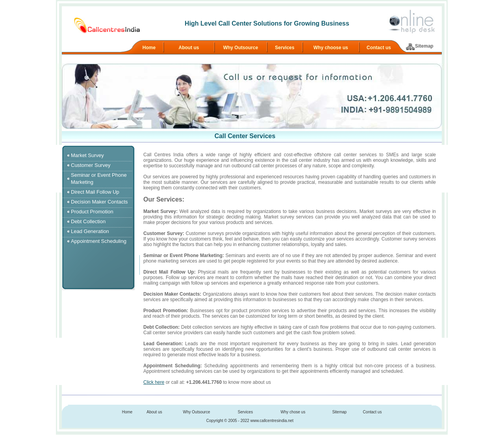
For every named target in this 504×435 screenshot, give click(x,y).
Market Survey (87, 155)
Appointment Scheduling (99, 241)
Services (284, 48)
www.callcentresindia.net (272, 421)
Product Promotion (92, 212)
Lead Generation (90, 231)
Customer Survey (91, 165)
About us (189, 48)
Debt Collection (88, 221)
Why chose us (293, 412)
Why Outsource (241, 48)
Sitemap (424, 46)
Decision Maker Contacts (99, 202)
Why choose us (331, 48)
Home (149, 48)
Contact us (379, 48)
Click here (154, 382)
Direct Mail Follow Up (95, 192)
